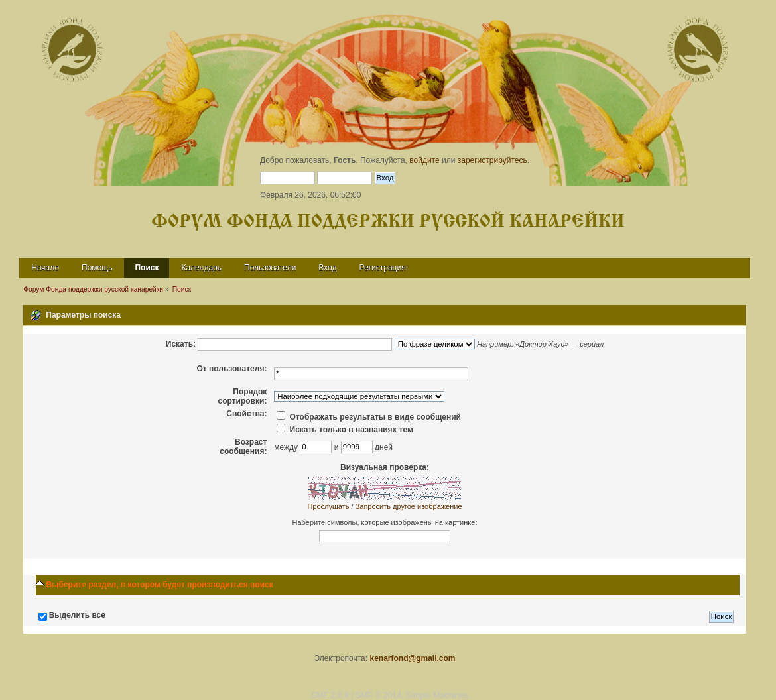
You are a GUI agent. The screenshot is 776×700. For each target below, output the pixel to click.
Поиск (147, 268)
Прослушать (328, 506)
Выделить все (77, 615)
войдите (424, 160)
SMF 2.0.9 (330, 695)
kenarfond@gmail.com (412, 658)
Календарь (201, 268)
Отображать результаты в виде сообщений (369, 417)
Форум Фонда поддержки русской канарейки (388, 222)
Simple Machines (437, 695)
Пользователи (270, 268)
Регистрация (383, 268)
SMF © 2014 (378, 695)
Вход (327, 268)
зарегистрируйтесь (492, 160)
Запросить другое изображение (409, 506)
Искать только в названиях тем (345, 430)
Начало (45, 268)
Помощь (97, 268)
